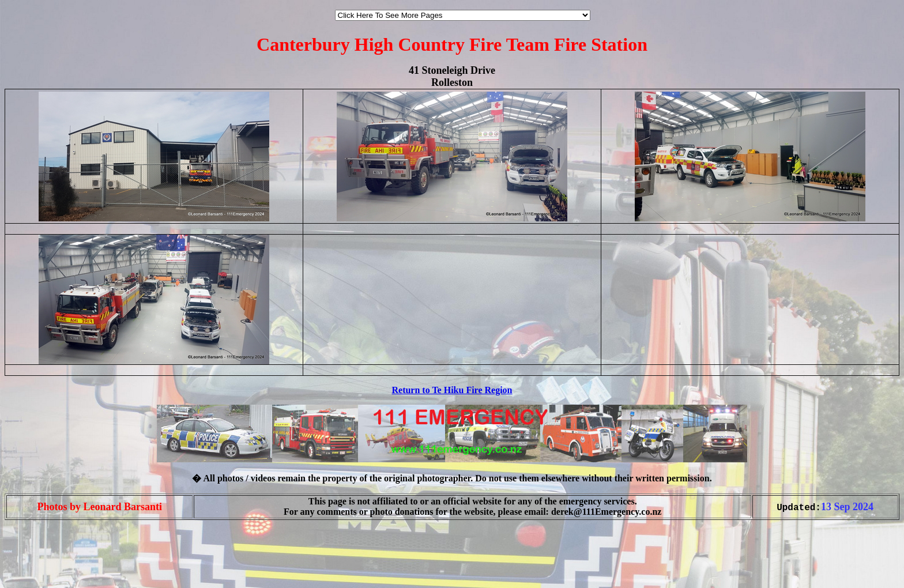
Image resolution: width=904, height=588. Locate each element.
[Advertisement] (39, 564)
